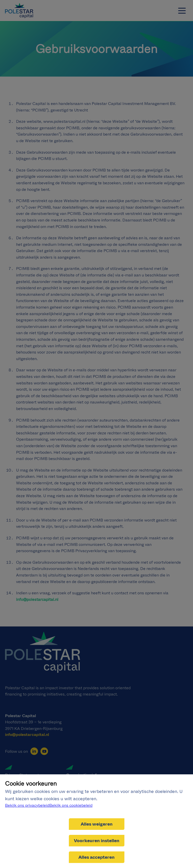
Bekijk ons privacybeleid (27, 805)
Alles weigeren (97, 824)
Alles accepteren (96, 857)
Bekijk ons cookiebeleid (71, 805)
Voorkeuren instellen (97, 841)
